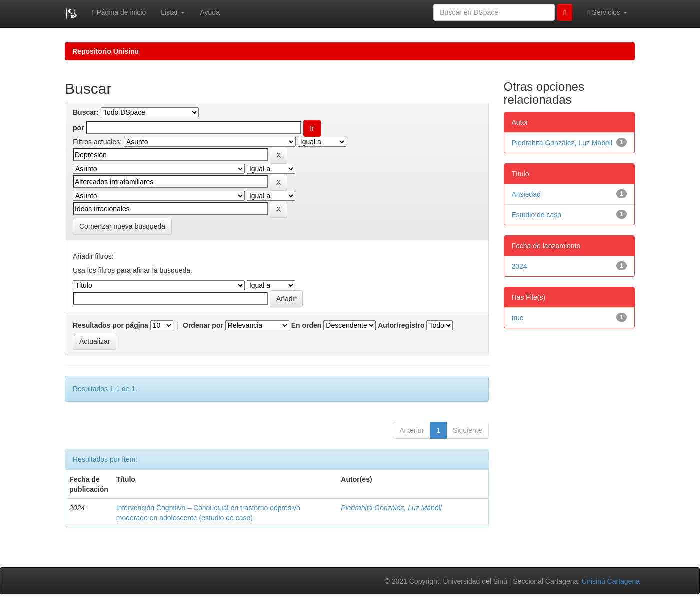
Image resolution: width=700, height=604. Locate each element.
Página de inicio (119, 13)
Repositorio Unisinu (106, 51)
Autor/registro (401, 325)
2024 (520, 266)
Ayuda (210, 12)
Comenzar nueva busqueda (122, 226)
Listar (173, 12)
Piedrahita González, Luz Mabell (391, 508)
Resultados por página (111, 325)
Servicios (607, 13)
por (79, 128)
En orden (307, 325)
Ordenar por (203, 325)
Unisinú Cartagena (611, 581)
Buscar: (86, 112)
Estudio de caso (537, 215)
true (518, 318)
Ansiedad (526, 194)
